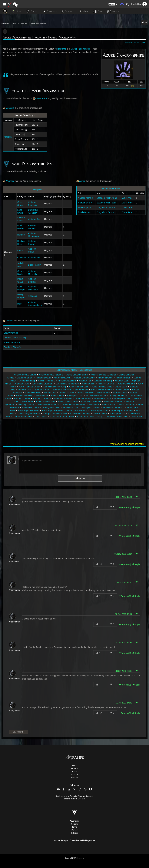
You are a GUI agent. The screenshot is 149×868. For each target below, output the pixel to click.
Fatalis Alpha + (85, 207)
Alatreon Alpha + (86, 198)
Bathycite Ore (57, 396)
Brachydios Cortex (31, 408)
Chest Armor (128, 207)
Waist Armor (128, 198)
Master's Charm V (12, 342)
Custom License (78, 799)
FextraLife (59, 840)
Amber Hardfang (27, 381)
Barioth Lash (50, 393)
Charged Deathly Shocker (55, 414)
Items (15, 23)
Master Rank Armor (111, 188)
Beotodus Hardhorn (63, 399)
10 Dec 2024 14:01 (123, 497)
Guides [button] (99, 11)
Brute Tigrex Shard (99, 411)
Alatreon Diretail (43, 378)
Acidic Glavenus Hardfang (51, 375)
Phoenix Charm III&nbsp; (16, 338)
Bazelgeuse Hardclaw (96, 396)
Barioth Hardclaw (33, 393)
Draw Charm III (11, 333)
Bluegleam (94, 405)
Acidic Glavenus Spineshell (104, 375)
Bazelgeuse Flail (75, 396)
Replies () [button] (125, 508)
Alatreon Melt (34, 258)
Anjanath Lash (122, 381)
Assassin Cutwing (106, 384)
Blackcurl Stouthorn (113, 402)
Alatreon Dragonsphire (84, 378)
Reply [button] (136, 508)
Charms (8, 321)
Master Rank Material (81, 49)
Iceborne (62, 49)
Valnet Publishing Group (84, 840)
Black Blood (27, 402)
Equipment (5, 23)
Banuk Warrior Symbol (102, 390)
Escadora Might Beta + (107, 203)
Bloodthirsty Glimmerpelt (74, 405)
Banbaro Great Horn (62, 390)
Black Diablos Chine (45, 402)
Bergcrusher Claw (102, 399)
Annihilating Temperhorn (68, 384)
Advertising (75, 821)
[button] (113, 4)
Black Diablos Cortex (68, 402)
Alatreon (8, 137)
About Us (74, 775)
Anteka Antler (88, 384)
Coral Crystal (41, 417)
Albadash (33, 296)
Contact (74, 778)
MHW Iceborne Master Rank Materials (74, 370)
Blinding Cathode (26, 405)
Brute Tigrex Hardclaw (29, 411)
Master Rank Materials (39, 23)
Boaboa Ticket (109, 405)
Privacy (74, 830)
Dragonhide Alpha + (106, 207)
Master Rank (41, 98)
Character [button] (49, 11)
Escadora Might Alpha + (108, 198)
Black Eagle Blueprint (91, 402)
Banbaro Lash (81, 390)
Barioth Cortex (122, 390)
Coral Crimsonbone (23, 417)
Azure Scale (121, 387)
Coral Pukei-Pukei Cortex (62, 417)
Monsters (8, 108)
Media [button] (113, 11)
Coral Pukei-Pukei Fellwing (90, 417)
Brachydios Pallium (91, 408)
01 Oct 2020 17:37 (124, 643)
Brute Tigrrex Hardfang (122, 411)
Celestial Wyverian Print (29, 414)
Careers (74, 824)
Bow (19, 304)
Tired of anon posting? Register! (127, 444)
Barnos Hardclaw (85, 393)
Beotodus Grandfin (42, 399)
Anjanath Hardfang (103, 381)
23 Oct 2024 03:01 (124, 525)
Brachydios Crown (51, 408)
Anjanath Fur (85, 381)
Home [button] (17, 11)
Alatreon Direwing (62, 378)
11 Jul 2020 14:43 (124, 703)
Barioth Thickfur (67, 393)
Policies (74, 833)
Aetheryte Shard (25, 378)
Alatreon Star (34, 219)
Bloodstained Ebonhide (49, 405)
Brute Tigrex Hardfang (77, 411)
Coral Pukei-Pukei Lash (117, 417)
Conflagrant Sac (117, 414)
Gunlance (22, 258)
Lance (20, 250)
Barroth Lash (42, 396)
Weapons (9, 181)
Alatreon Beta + (85, 203)
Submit (80, 478)
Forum (75, 772)
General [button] (32, 11)
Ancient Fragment (46, 381)
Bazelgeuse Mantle (118, 396)
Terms (75, 827)
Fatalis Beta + (84, 212)
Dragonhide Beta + (105, 212)
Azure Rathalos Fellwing (54, 387)
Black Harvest (34, 265)
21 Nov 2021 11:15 (123, 582)
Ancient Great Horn (67, 381)
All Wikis (75, 769)
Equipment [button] (67, 11)
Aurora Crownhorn (126, 384)
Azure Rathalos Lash (79, 387)
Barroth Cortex (120, 393)
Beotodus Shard (83, 399)
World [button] (84, 11)
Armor (81, 181)
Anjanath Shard (22, 384)
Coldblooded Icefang (80, 414)
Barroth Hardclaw (24, 396)
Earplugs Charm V (12, 347)
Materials (24, 23)
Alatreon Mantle (105, 378)
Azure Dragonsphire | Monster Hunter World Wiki (39, 38)
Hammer (21, 235)
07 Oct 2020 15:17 (124, 614)
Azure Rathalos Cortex (29, 387)
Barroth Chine (103, 393)
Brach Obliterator (127, 405)
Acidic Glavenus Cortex (25, 375)
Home (75, 766)
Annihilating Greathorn (43, 384)
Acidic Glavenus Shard (77, 375)
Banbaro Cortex (42, 390)
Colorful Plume (100, 414)
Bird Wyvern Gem (122, 399)
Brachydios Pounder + (113, 408)
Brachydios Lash (71, 408)
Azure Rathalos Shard (102, 387)
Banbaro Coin (25, 390)
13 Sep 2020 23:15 (123, 671)
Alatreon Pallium (123, 378)
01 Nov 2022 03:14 (123, 554)
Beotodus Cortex (22, 399)
